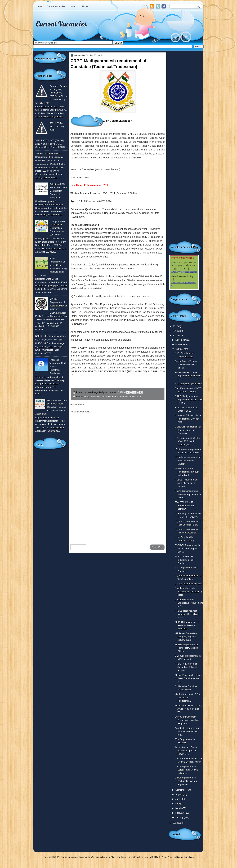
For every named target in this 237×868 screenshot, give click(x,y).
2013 (176, 335)
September (181, 790)
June (178, 799)
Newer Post (78, 547)
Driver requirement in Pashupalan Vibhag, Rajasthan (186, 781)
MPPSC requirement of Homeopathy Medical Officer (187, 648)
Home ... (74, 6)
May (178, 804)
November (181, 344)
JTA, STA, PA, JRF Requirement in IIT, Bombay (185, 506)
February (180, 813)
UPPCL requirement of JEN (188, 584)
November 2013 (133, 397)
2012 (176, 823)
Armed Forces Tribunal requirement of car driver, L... (189, 376)
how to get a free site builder (130, 857)
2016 (176, 331)
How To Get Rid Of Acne (155, 857)
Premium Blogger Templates (181, 857)
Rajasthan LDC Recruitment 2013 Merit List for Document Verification (58, 191)
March (179, 808)
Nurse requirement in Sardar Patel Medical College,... (186, 770)
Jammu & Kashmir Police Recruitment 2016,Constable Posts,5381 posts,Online (49, 157)
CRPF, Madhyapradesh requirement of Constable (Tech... (189, 400)
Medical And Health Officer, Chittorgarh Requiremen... (188, 698)
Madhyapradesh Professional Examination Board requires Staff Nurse (57, 228)
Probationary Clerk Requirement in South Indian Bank (187, 472)
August (179, 794)
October (180, 349)
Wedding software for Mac (103, 857)
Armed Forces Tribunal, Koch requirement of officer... (186, 364)
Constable (95, 397)
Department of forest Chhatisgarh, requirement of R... (189, 603)
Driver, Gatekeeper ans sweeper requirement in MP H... (188, 494)
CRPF (104, 397)
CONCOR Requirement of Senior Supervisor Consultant (188, 430)
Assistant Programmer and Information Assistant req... (188, 731)
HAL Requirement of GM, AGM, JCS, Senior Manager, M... (187, 441)
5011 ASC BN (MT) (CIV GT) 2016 (57, 127)
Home (40, 6)
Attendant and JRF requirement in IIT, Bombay (185, 560)
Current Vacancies (56, 6)
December (181, 340)
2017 (176, 326)
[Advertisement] (118, 514)
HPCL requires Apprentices (188, 384)
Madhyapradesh (116, 397)
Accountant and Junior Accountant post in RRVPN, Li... (186, 751)
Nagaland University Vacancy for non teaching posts (189, 591)
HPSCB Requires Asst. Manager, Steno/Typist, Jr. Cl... (188, 614)
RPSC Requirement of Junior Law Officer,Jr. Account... (187, 667)
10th (86, 397)
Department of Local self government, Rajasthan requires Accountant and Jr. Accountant (51, 407)
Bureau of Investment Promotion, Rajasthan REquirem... (187, 720)
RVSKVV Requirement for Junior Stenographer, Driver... (188, 549)
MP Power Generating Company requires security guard (186, 637)
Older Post (157, 547)
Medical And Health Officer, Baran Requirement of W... (188, 678)
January (180, 817)
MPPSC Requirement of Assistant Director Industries (187, 625)
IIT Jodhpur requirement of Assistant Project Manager (188, 460)
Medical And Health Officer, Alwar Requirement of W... (188, 709)
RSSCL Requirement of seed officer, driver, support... (186, 483)
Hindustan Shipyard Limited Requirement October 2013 (188, 419)
